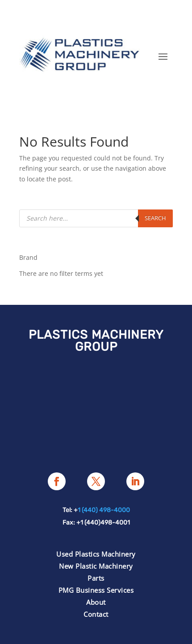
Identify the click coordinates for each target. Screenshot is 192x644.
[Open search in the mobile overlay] (96, 218)
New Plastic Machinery (96, 566)
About (96, 602)
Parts (96, 578)
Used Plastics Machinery (96, 554)
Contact (96, 614)
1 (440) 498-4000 (104, 510)
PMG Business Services (96, 590)
